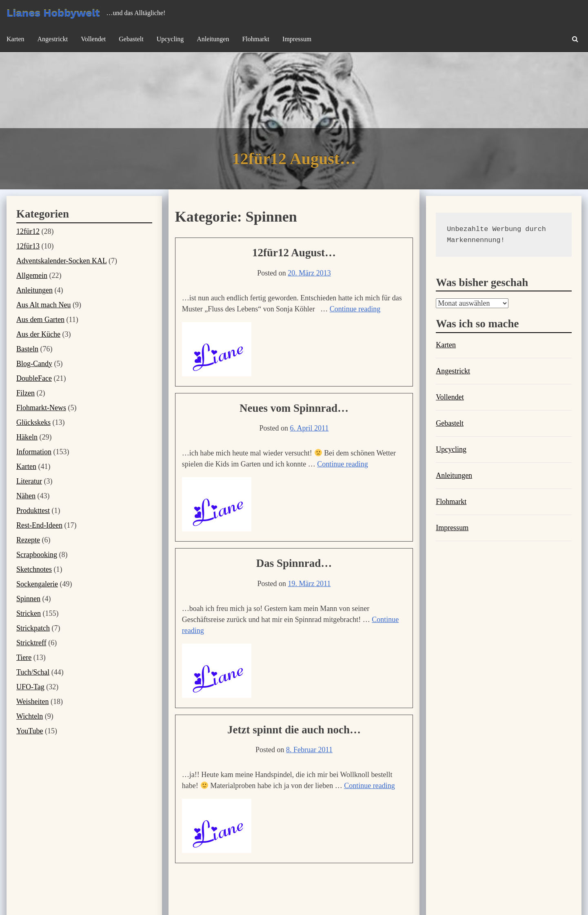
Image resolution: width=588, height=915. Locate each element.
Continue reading (355, 309)
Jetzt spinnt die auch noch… (294, 730)
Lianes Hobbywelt (53, 13)
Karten (16, 39)
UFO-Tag (30, 687)
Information (34, 452)
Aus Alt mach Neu (43, 305)
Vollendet (93, 39)
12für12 (28, 231)
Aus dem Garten (40, 320)
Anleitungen (213, 39)
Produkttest (33, 511)
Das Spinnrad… (294, 563)
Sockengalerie (37, 584)
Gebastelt (131, 39)
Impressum (297, 39)
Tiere (24, 657)
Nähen (26, 496)
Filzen (26, 393)
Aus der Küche (38, 334)
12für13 (28, 246)
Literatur (29, 481)
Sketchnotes (34, 569)
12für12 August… (294, 253)
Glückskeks (33, 422)
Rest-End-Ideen (39, 525)
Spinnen (28, 599)
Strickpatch (33, 628)
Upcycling (170, 39)
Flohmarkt (256, 39)
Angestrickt (53, 39)
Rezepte (28, 540)
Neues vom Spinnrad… (294, 408)
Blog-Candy (34, 364)
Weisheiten (33, 702)
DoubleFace (34, 378)
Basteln (27, 349)
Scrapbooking (37, 555)
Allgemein (32, 275)
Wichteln (30, 716)
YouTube (30, 731)
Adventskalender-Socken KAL (61, 261)
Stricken (29, 613)
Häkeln (27, 437)
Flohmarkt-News (41, 408)
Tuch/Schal (33, 672)
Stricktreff (31, 643)
